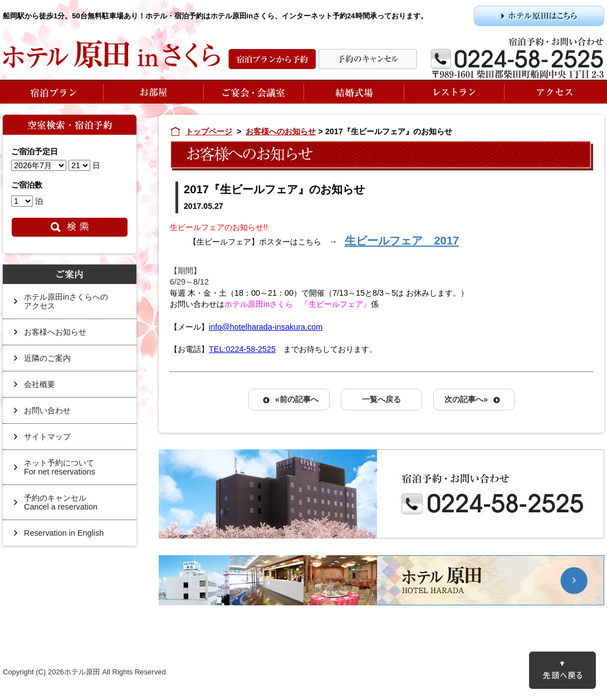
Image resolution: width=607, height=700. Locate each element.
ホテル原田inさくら (111, 54)
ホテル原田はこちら (539, 16)
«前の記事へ (297, 399)
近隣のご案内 (47, 358)
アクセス (554, 92)
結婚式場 (354, 92)
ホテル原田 (381, 580)
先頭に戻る (562, 670)
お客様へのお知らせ (281, 131)
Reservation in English (64, 533)
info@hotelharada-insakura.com (266, 327)
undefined (39, 165)
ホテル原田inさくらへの (75, 305)
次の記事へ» (466, 399)
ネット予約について (75, 471)
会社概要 (40, 384)
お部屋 (153, 92)
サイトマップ (47, 437)
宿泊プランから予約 (272, 59)
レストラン (454, 92)
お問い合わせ (47, 410)
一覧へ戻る (381, 399)
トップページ (209, 131)
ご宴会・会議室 (253, 92)
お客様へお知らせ (55, 332)
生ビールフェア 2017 (402, 241)
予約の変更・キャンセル (368, 59)
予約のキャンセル (75, 506)
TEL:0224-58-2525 (242, 349)
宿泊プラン (53, 92)
